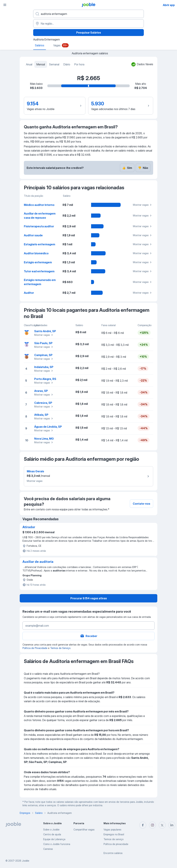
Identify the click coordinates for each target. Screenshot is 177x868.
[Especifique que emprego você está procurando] (88, 14)
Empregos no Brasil (114, 834)
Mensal (41, 64)
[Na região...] (88, 24)
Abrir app (169, 5)
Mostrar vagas (143, 205)
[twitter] (162, 825)
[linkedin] (172, 825)
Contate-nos (141, 504)
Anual (29, 64)
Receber (89, 636)
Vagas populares (112, 830)
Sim (127, 168)
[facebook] (143, 825)
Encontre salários (113, 853)
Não (143, 168)
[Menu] (5, 5)
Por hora (79, 64)
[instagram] (152, 825)
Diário (67, 64)
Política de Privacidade (35, 648)
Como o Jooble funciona (57, 844)
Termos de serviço (113, 839)
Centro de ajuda (52, 834)
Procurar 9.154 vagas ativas (89, 598)
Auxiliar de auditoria (38, 562)
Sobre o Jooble (51, 830)
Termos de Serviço (60, 648)
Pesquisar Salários (89, 33)
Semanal (54, 64)
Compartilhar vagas (84, 830)
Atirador (29, 527)
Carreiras (48, 849)
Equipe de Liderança (54, 839)
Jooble (26, 861)
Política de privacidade (116, 844)
